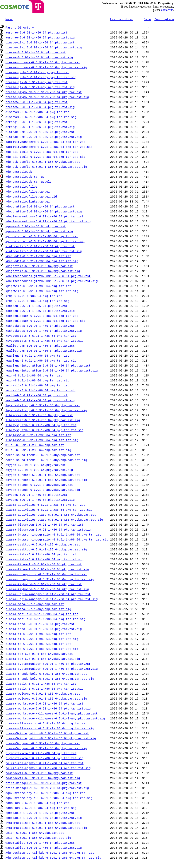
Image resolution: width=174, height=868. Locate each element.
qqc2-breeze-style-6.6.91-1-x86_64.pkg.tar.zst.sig (49, 798)
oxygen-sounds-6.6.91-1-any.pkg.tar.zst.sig (43, 490)
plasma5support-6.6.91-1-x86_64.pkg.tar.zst (43, 743)
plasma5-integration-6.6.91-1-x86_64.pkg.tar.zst (47, 733)
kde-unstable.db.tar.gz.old (29, 182)
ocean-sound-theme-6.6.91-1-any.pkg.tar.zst (43, 455)
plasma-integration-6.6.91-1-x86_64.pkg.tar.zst (46, 574)
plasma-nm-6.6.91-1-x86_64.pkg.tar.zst (38, 634)
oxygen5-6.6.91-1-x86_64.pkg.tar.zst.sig (40, 500)
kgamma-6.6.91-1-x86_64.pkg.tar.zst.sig (39, 231)
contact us (167, 10)
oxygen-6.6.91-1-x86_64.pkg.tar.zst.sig (39, 470)
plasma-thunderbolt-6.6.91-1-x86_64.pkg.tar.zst (46, 674)
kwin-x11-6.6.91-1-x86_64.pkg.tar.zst (37, 385)
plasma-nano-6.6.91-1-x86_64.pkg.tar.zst (40, 624)
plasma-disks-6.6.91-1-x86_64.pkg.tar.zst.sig (45, 559)
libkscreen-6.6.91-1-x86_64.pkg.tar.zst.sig (43, 420)
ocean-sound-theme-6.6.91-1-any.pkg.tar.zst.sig (46, 460)
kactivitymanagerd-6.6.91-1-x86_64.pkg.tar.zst (45, 142)
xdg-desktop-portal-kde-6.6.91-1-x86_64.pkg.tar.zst (50, 853)
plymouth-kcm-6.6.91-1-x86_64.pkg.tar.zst (41, 753)
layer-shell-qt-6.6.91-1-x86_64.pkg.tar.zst (43, 405)
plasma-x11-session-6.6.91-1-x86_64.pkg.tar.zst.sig (50, 728)
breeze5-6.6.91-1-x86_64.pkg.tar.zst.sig (40, 107)
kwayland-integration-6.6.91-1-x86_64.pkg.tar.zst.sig (52, 370)
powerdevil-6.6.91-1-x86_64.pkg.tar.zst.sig (43, 778)
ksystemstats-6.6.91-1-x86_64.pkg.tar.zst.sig (45, 341)
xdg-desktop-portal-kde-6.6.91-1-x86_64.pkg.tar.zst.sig (53, 858)
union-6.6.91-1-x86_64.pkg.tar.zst (35, 833)
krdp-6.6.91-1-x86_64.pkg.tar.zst (34, 296)
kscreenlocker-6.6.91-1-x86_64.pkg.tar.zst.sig (45, 321)
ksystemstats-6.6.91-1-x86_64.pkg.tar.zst (41, 336)
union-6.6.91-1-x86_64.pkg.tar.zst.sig (38, 838)
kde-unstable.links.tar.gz (28, 201)
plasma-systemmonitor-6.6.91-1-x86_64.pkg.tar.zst (48, 664)
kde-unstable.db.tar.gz (25, 177)
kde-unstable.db (19, 172)
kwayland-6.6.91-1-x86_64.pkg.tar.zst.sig (41, 360)
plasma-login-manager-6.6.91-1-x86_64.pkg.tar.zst (48, 594)
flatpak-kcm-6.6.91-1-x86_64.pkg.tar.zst (40, 132)
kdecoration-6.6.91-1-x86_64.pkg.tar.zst (40, 206)
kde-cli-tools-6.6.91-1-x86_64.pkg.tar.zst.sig (45, 157)
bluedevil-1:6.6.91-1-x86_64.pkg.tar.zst (40, 42)
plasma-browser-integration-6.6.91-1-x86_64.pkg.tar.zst (53, 534)
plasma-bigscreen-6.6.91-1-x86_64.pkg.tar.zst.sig (48, 529)
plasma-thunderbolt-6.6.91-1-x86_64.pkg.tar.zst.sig (50, 679)
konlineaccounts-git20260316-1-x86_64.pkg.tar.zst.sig (52, 281)
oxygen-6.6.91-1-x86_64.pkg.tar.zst (36, 465)
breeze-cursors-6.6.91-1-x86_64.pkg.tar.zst (43, 62)
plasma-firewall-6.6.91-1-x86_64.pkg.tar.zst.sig (47, 569)
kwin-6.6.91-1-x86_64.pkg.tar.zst (34, 375)
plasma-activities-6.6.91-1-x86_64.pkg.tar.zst (45, 505)
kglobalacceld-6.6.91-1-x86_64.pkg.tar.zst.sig (45, 241)
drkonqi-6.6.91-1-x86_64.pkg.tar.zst (37, 122)
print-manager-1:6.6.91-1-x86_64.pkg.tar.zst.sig (47, 788)
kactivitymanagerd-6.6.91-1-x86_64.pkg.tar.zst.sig (49, 147)
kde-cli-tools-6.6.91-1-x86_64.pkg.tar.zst (42, 152)
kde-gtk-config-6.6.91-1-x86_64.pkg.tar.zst (43, 162)
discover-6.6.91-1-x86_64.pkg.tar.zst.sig (41, 117)
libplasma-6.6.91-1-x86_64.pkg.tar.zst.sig (42, 440)
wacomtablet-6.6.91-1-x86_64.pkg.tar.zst (40, 843)
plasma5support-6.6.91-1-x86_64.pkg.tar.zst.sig (46, 748)
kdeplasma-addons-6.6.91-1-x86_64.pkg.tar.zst (45, 216)
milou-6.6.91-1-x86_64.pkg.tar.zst (35, 445)
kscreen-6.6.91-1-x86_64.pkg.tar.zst (37, 306)
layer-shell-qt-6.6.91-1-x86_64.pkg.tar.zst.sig (46, 410)
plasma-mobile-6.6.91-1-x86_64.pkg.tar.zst (42, 614)
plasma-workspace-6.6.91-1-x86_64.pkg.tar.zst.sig (48, 708)
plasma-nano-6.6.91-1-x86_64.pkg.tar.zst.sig (44, 629)
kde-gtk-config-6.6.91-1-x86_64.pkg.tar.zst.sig (46, 167)
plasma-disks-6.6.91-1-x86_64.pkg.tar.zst (41, 554)
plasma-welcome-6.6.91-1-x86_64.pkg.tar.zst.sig (46, 698)
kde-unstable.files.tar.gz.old (31, 196)
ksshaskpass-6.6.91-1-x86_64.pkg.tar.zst (40, 326)
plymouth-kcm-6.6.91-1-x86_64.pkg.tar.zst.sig (45, 758)
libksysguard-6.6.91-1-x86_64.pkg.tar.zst (41, 425)
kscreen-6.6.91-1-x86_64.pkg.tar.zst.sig (40, 311)
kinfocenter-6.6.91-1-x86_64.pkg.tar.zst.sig (44, 251)
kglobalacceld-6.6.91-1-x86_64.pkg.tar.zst (42, 236)
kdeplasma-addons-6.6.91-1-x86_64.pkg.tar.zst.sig (48, 221)
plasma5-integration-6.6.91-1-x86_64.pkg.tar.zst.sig (51, 738)
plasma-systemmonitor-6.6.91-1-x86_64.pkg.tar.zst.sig (52, 669)
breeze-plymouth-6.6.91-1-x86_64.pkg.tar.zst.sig (47, 97)
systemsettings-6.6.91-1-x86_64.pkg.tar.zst (43, 823)
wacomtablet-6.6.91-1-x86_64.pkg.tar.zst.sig (44, 848)
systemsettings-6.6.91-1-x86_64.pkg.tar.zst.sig (46, 828)
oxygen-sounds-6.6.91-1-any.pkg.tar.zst (39, 485)
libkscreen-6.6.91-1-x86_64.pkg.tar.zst (39, 415)
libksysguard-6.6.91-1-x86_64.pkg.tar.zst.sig (45, 430)
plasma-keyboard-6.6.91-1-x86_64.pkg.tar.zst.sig (47, 589)
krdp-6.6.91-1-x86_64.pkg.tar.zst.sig (37, 301)
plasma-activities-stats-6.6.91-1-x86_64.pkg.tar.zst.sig (54, 520)
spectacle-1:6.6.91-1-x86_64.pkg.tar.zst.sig (44, 818)
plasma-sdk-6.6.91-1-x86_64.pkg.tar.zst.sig (43, 659)
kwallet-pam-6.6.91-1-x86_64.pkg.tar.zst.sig (44, 351)
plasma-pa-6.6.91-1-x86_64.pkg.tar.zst (38, 644)
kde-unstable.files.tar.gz (28, 191)
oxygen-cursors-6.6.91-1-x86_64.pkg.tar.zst (43, 475)
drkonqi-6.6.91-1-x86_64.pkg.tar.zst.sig (40, 127)
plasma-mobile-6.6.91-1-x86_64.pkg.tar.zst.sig (45, 619)
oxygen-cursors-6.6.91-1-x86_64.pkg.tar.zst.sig (46, 480)
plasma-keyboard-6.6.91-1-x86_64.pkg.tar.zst (44, 584)
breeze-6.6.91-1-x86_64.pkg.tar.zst (36, 52)
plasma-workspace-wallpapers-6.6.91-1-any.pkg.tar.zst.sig (55, 718)
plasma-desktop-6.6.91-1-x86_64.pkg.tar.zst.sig (46, 549)
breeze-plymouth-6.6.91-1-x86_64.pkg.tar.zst (44, 92)
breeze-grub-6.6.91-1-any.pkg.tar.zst (37, 72)
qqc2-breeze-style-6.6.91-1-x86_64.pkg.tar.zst (45, 793)
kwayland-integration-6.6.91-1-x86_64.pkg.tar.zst (48, 365)
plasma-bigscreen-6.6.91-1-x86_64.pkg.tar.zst (45, 524)
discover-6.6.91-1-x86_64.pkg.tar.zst (37, 112)
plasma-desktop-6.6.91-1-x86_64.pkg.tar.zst (43, 544)
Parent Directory (20, 27)
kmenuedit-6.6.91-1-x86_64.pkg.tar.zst (38, 256)
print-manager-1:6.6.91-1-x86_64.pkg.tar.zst (44, 783)
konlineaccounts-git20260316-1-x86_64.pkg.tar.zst (48, 276)
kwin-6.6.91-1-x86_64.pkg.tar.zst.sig (37, 380)
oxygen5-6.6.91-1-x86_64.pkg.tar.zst (37, 495)
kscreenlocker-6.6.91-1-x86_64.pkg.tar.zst (42, 316)
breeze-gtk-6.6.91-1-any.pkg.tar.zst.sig (40, 87)
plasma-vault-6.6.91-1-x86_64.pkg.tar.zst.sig (45, 689)
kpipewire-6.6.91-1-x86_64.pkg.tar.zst (38, 286)
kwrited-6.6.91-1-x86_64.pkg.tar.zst (37, 395)
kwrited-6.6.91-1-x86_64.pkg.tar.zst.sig (40, 400)
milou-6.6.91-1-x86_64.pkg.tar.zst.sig (38, 450)
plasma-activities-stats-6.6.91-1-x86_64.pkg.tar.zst (51, 515)
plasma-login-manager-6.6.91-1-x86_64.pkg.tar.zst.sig (52, 599)
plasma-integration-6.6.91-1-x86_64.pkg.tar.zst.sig (50, 579)
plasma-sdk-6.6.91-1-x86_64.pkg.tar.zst (39, 654)
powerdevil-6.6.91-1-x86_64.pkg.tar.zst (39, 773)
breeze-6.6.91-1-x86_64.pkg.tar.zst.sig (39, 57)
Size (147, 19)
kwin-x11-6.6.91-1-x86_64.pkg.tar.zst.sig (41, 390)
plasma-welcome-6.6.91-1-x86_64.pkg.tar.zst (43, 693)
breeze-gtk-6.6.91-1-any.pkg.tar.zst (37, 82)
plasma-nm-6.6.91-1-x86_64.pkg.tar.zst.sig (42, 639)
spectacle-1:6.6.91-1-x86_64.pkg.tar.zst (40, 813)
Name (9, 19)
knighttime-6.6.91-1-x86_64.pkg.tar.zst (39, 266)
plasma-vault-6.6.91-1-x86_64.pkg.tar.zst (41, 684)
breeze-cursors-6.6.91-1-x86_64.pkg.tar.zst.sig (46, 67)
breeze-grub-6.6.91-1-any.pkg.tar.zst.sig (41, 77)
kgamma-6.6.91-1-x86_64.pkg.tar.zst (36, 226)
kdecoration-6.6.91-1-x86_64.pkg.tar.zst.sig (44, 211)
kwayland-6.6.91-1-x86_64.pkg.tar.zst (37, 355)
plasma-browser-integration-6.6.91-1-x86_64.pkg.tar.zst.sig (57, 539)
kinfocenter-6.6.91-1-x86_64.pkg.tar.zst (40, 246)
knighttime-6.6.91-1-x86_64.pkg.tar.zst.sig (43, 271)
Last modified (122, 19)
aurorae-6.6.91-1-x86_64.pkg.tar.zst (37, 32)
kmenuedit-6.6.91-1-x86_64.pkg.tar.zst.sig (42, 261)
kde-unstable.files (22, 186)
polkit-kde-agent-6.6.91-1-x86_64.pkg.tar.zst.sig (48, 768)
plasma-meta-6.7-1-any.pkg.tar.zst (35, 604)
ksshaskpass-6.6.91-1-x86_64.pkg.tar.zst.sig (44, 331)
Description (164, 19)
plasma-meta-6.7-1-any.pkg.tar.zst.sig (38, 609)
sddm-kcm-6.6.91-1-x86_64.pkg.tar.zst (37, 803)
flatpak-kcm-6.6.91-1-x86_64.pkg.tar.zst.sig (44, 137)
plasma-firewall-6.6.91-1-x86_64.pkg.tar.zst (44, 564)
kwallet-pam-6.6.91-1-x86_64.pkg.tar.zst (40, 346)
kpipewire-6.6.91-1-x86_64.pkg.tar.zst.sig (42, 291)
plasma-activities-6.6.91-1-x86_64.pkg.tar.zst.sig (49, 510)
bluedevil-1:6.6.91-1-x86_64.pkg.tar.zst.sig (44, 47)
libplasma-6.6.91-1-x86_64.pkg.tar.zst (38, 435)
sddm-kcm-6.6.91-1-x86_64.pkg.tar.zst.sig (41, 808)
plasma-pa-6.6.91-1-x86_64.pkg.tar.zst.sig (42, 649)
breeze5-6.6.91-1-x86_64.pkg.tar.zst (37, 102)
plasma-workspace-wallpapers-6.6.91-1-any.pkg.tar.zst (52, 713)
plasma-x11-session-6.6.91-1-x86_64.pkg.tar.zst (46, 723)
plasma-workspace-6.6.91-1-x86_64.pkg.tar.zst (45, 703)
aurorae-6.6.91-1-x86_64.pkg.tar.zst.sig (40, 37)
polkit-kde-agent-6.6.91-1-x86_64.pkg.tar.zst (45, 763)
